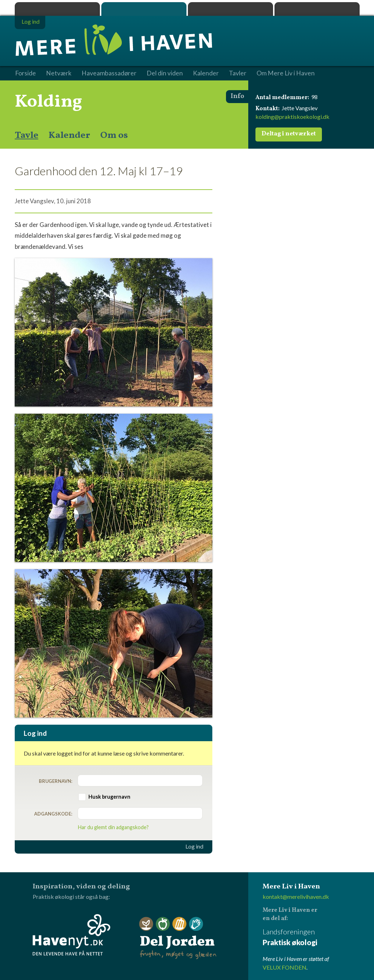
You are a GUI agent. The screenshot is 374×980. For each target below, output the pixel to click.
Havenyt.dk (317, 9)
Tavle (27, 135)
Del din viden (165, 73)
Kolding (49, 102)
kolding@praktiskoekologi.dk (292, 117)
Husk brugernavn (109, 797)
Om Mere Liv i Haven (286, 73)
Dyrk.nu (230, 9)
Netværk (59, 73)
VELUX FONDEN (285, 967)
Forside (26, 73)
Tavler (238, 73)
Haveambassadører (109, 73)
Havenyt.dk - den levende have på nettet (71, 935)
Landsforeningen (311, 937)
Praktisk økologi (57, 9)
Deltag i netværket (289, 134)
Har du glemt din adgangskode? (113, 827)
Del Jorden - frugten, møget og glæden (178, 938)
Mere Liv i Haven (144, 9)
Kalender (69, 135)
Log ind (194, 846)
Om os (114, 135)
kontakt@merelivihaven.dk (296, 897)
